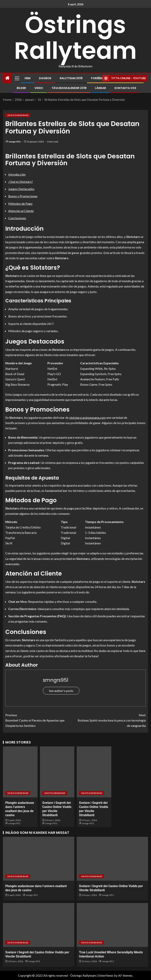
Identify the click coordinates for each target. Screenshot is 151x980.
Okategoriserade (18, 115)
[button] (17, 78)
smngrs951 (15, 142)
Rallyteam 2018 (71, 78)
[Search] (99, 78)
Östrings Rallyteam (75, 38)
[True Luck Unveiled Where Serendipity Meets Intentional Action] (112, 925)
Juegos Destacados (21, 189)
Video (39, 88)
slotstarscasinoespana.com (87, 417)
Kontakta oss (125, 88)
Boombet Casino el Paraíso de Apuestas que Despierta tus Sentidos (40, 720)
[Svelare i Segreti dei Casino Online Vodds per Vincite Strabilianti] (57, 772)
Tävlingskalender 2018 (69, 88)
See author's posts (61, 691)
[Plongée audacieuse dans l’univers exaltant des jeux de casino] (20, 772)
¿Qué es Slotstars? (21, 182)
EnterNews (106, 975)
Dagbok (45, 78)
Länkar (100, 88)
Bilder (21, 88)
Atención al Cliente (21, 211)
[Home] (7, 78)
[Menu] (17, 78)
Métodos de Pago (20, 204)
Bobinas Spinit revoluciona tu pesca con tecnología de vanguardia (111, 720)
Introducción (17, 174)
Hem (28, 78)
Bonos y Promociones (23, 196)
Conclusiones (17, 218)
